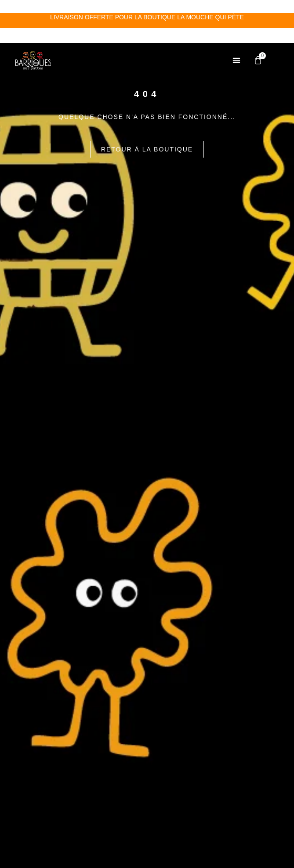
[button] (236, 11)
